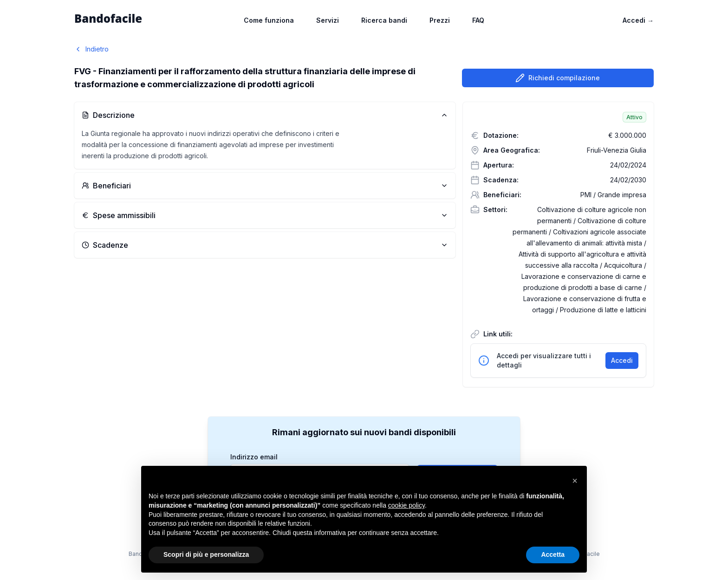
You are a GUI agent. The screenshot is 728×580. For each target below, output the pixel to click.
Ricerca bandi (384, 20)
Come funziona (269, 20)
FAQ (478, 20)
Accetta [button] (553, 554)
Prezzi (440, 20)
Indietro (91, 49)
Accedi (638, 20)
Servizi (328, 20)
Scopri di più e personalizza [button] (206, 554)
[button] (575, 481)
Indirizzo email (254, 457)
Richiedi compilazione (558, 78)
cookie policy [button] (406, 505)
